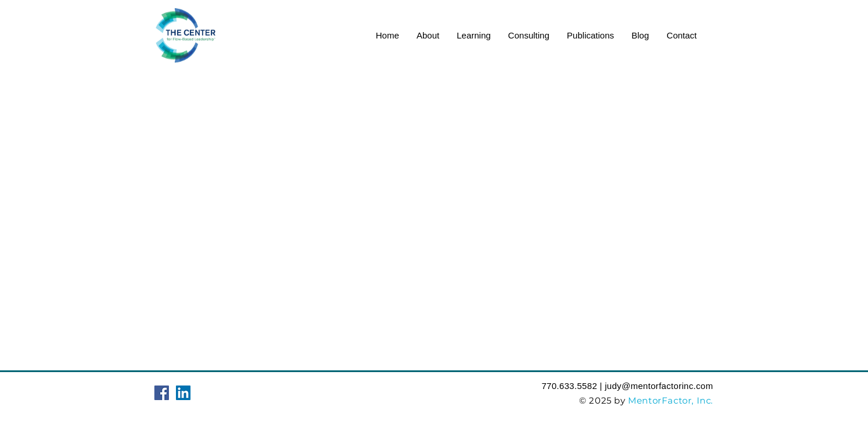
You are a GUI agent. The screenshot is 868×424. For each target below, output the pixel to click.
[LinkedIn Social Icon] (183, 393)
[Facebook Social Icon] (162, 393)
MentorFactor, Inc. (671, 400)
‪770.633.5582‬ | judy (582, 386)
